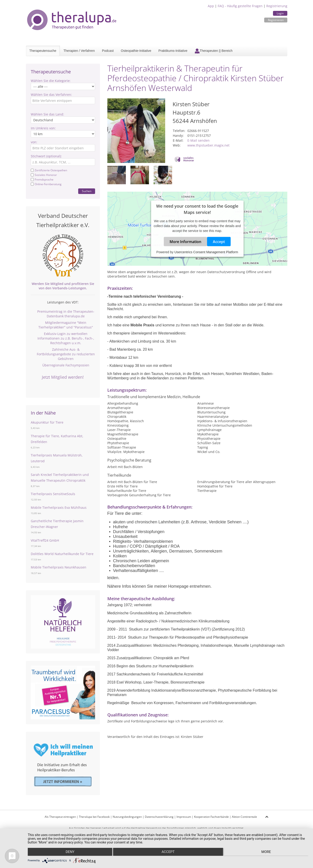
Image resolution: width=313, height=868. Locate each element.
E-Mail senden (198, 140)
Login (280, 13)
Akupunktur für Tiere (47, 422)
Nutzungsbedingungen (127, 817)
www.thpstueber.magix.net (208, 145)
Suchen (87, 191)
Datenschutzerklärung (159, 817)
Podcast (108, 51)
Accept (219, 241)
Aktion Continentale (244, 817)
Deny (70, 852)
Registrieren (276, 20)
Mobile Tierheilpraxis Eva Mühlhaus (59, 507)
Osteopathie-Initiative (136, 51)
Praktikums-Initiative (173, 51)
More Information (185, 241)
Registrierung (277, 6)
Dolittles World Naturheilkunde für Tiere (62, 554)
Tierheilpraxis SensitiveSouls (53, 494)
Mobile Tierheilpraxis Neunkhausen (59, 567)
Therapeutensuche (43, 51)
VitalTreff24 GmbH (45, 540)
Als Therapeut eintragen (60, 817)
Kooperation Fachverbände (211, 817)
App (211, 6)
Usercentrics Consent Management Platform (206, 252)
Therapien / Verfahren (79, 51)
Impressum (184, 817)
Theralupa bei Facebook (94, 817)
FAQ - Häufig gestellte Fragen (240, 6)
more (267, 852)
